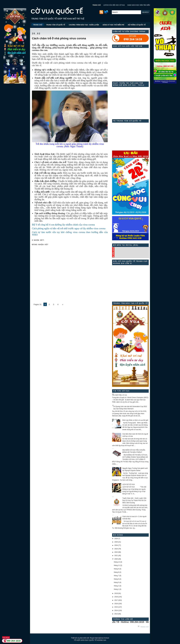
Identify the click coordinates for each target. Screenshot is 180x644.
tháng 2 (116, 586)
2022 (116, 552)
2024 (116, 545)
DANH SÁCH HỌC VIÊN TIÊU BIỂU (139, 5)
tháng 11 (117, 565)
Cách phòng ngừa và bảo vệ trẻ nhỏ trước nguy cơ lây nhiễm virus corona (69, 228)
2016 (116, 604)
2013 (116, 614)
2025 (116, 542)
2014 (116, 610)
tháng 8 (116, 572)
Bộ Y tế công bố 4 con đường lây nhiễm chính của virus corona (63, 225)
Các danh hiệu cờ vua (119, 395)
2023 (116, 549)
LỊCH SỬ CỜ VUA (129, 484)
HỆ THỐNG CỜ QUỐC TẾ (137, 25)
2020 (116, 559)
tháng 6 (116, 579)
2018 (116, 597)
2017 (116, 600)
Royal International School (99, 638)
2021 (116, 556)
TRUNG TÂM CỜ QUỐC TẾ (56, 25)
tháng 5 (116, 582)
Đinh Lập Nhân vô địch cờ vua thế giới (135, 420)
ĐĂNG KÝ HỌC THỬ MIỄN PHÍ (113, 25)
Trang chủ (145, 627)
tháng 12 (117, 562)
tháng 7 (116, 576)
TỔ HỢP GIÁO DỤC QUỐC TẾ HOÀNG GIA (90, 640)
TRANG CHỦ (97, 5)
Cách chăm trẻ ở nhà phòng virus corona (59, 38)
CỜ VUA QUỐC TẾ (57, 11)
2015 (116, 607)
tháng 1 (116, 589)
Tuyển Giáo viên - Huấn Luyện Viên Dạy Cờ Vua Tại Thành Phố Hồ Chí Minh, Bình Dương (134, 500)
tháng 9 (116, 569)
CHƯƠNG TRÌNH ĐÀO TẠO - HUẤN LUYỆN (84, 25)
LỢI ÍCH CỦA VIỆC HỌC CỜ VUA (114, 5)
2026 (116, 539)
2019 (116, 593)
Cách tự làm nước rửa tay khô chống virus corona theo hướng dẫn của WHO (70, 233)
